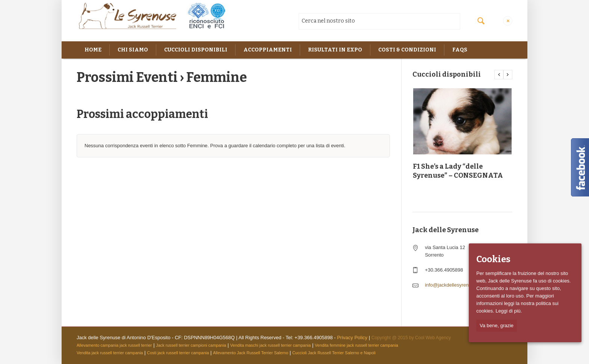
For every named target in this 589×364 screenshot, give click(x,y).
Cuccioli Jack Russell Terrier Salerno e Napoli (334, 353)
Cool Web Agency (433, 338)
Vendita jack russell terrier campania (110, 353)
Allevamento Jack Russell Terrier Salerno (251, 353)
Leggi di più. (509, 311)
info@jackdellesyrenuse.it (453, 285)
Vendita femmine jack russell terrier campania (356, 345)
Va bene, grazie (497, 325)
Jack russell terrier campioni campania (191, 345)
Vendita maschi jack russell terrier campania (271, 345)
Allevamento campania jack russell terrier (114, 345)
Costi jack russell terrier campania (178, 353)
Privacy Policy (352, 338)
